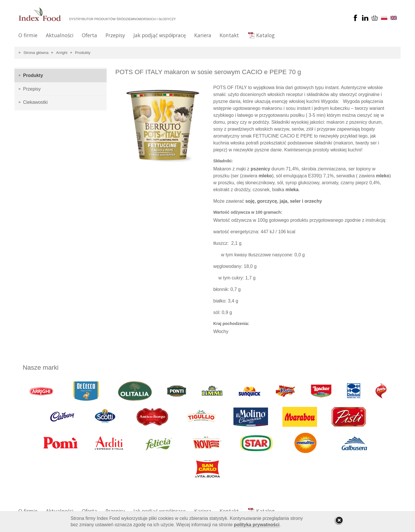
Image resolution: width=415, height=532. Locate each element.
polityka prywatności (257, 525)
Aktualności (60, 35)
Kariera (203, 35)
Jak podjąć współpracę (160, 35)
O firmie (28, 35)
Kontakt (229, 35)
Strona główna (36, 53)
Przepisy (115, 35)
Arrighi (62, 53)
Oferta (89, 35)
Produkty (83, 53)
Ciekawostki (35, 102)
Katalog (265, 35)
